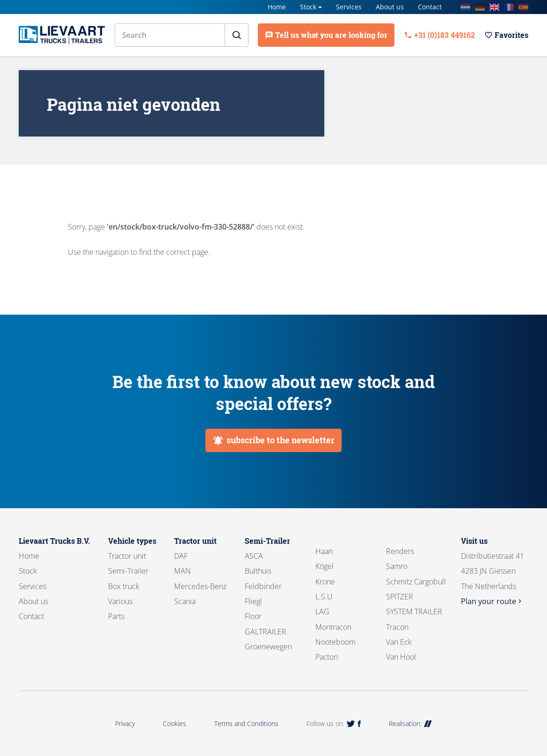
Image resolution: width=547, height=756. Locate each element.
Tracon (397, 627)
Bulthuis (258, 571)
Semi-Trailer (128, 571)
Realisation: (410, 724)
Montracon (333, 627)
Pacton (327, 657)
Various (120, 601)
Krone (325, 582)
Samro (397, 566)
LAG (322, 612)
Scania (185, 601)
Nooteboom (335, 642)
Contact (430, 7)
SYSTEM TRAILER (414, 612)
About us (390, 7)
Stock (308, 7)
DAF (181, 556)
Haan (324, 551)
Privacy (125, 724)
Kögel (325, 566)
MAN (182, 571)
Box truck (124, 586)
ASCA (254, 556)
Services (349, 7)
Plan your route (492, 601)
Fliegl (253, 601)
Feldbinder (263, 586)
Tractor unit (127, 556)
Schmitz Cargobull (416, 582)
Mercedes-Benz (200, 586)
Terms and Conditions (246, 724)
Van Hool (401, 657)
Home (277, 7)
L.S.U (324, 597)
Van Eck (399, 642)
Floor (253, 616)
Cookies (175, 724)
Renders (400, 551)
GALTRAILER (266, 632)
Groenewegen (268, 647)
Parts (116, 616)
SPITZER (400, 597)
